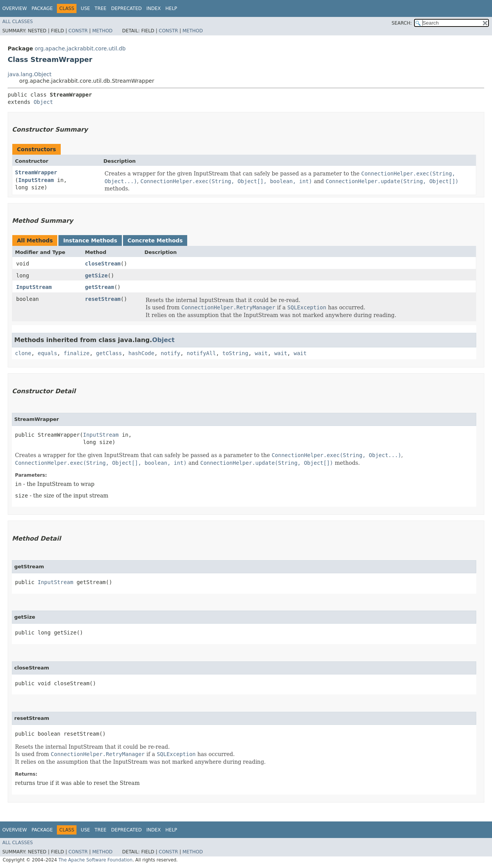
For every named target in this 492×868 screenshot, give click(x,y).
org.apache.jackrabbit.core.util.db (80, 48)
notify (170, 353)
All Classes (17, 22)
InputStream (36, 180)
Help (171, 8)
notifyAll (201, 353)
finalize (76, 353)
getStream (100, 287)
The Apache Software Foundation (96, 860)
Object (43, 102)
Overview (15, 8)
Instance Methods (90, 240)
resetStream (103, 299)
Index (154, 8)
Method (102, 31)
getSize (96, 275)
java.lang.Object (30, 74)
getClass (109, 353)
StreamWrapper (36, 172)
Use (85, 8)
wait (261, 353)
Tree (101, 8)
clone (23, 353)
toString (235, 353)
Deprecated (126, 8)
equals (47, 353)
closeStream (103, 264)
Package (42, 8)
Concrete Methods (155, 240)
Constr (78, 31)
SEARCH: (402, 23)
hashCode (141, 353)
